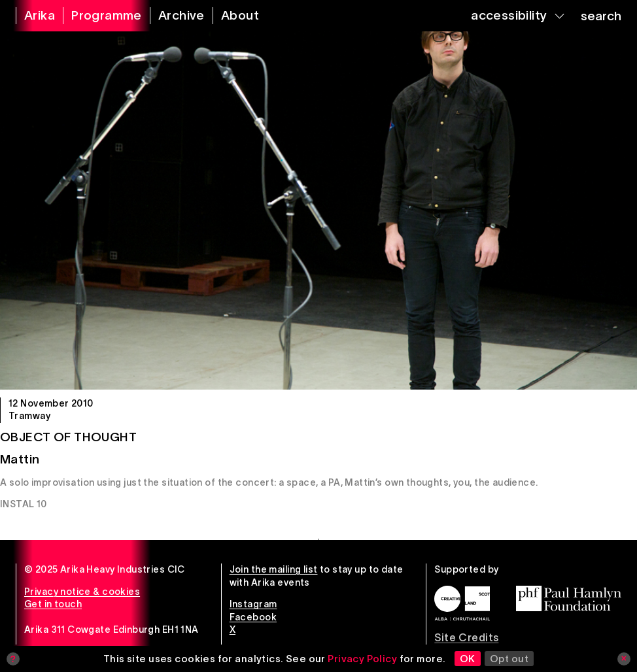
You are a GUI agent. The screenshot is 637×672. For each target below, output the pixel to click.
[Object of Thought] (318, 210)
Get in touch (53, 604)
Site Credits (466, 637)
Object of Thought (68, 437)
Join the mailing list (274, 569)
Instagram (253, 604)
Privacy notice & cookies (82, 592)
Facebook (253, 617)
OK (468, 659)
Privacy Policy (362, 659)
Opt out (509, 659)
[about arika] (232, 16)
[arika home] (31, 16)
